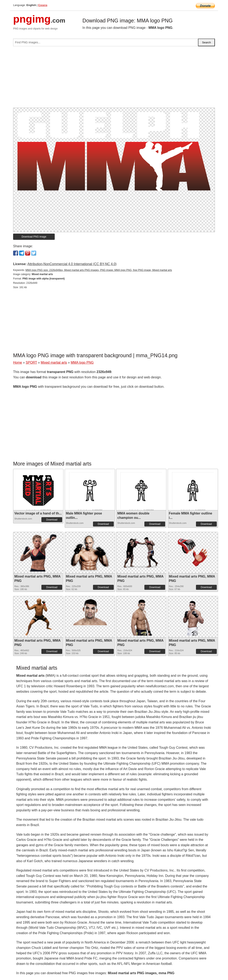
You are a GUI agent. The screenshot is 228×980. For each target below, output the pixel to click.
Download (52, 520)
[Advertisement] (114, 79)
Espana (43, 5)
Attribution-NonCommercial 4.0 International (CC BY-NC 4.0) (72, 264)
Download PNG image (34, 237)
